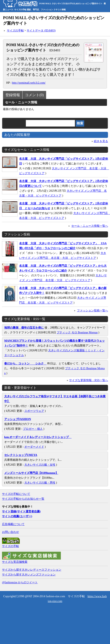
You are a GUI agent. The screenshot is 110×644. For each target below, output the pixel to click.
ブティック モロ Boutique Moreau (77, 332)
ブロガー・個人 (33, 429)
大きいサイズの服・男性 (40, 483)
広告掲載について (13, 524)
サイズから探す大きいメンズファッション (29, 575)
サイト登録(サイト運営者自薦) (21, 511)
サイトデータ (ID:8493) (41, 31)
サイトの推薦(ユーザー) (17, 516)
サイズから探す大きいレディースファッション (32, 570)
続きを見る (101, 141)
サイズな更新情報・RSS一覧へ (89, 380)
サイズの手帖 (15, 31)
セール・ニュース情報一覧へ (90, 226)
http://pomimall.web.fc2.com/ (29, 83)
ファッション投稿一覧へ (92, 311)
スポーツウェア (34, 411)
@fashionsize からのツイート (20, 582)
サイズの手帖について (16, 494)
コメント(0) (34, 95)
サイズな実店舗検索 (15, 562)
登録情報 (13, 95)
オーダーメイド (34, 447)
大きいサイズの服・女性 (40, 465)
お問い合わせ (10, 532)
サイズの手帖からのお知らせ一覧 (23, 499)
